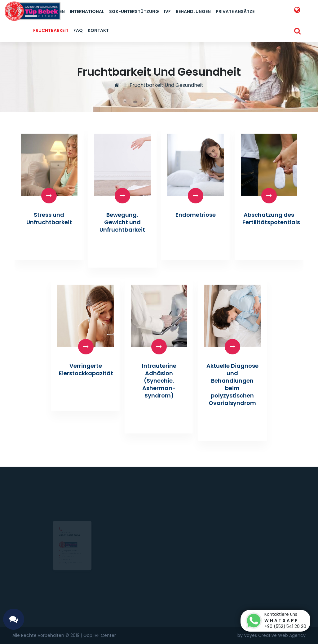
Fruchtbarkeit (51, 30)
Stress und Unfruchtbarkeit (49, 218)
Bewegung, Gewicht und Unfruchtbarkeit (122, 222)
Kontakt (98, 30)
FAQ (78, 30)
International (87, 11)
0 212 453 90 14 (62, 565)
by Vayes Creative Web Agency (272, 635)
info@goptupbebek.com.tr (71, 571)
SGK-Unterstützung (134, 11)
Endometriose (196, 215)
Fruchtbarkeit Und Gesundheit (166, 85)
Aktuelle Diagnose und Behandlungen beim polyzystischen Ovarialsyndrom (232, 384)
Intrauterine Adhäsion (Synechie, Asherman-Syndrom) (159, 381)
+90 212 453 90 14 (67, 520)
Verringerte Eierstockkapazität (86, 369)
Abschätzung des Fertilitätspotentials (271, 218)
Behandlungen (193, 11)
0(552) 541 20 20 (64, 560)
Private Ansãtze (235, 11)
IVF (167, 11)
